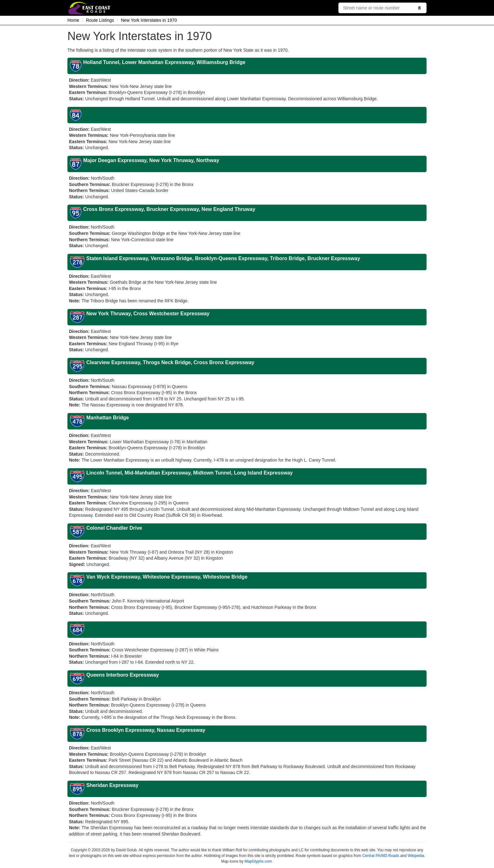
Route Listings (100, 20)
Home (73, 20)
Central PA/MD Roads (381, 856)
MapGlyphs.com (258, 861)
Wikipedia (416, 856)
